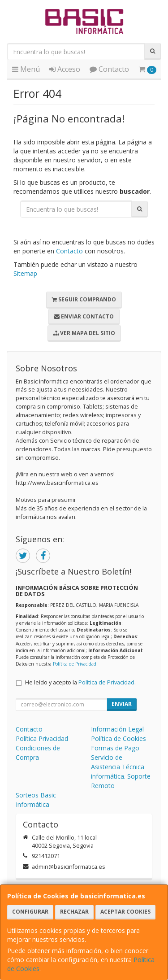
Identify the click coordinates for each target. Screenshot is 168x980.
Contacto (109, 69)
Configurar (30, 912)
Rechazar (74, 912)
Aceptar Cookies (125, 912)
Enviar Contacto (84, 316)
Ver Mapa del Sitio (84, 333)
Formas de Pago (115, 748)
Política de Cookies (118, 738)
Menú (26, 69)
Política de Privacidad (75, 664)
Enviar (122, 704)
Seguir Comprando (84, 299)
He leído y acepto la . (80, 682)
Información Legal (117, 729)
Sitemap (25, 273)
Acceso (65, 69)
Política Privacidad (42, 738)
